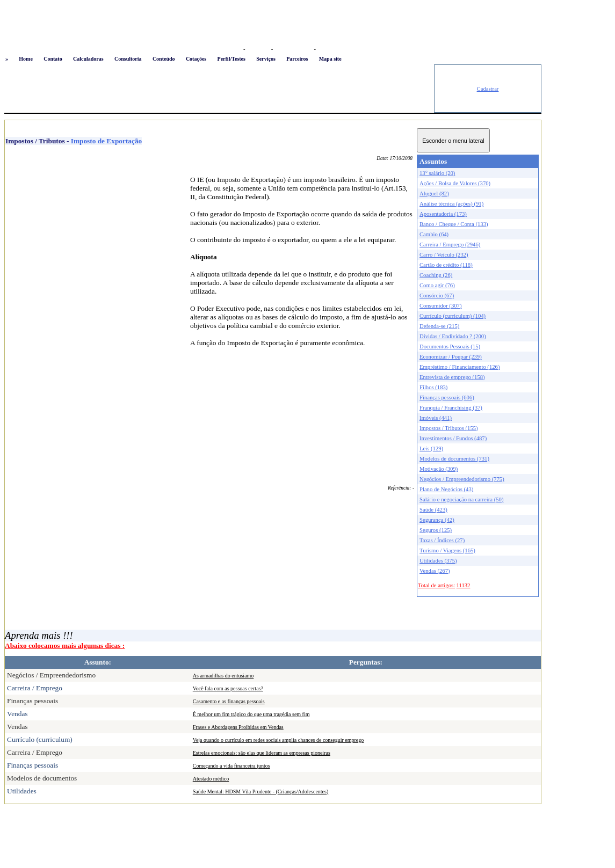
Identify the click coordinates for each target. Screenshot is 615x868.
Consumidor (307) (440, 306)
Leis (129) (431, 448)
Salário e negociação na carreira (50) (462, 499)
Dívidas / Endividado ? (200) (453, 336)
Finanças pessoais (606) (447, 397)
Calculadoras (88, 59)
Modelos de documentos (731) (454, 459)
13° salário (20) (437, 173)
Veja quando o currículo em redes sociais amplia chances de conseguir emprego (278, 740)
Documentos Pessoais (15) (450, 347)
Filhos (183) (433, 387)
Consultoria (128, 59)
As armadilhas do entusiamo (223, 676)
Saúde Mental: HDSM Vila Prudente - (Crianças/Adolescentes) (261, 792)
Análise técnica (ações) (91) (451, 204)
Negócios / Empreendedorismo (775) (462, 479)
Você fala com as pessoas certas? (228, 688)
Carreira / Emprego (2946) (450, 245)
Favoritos (258, 49)
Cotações (196, 59)
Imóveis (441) (436, 418)
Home (26, 59)
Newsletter (331, 49)
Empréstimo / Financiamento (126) (460, 367)
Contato (53, 59)
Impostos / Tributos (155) (449, 428)
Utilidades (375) (438, 561)
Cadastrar (488, 89)
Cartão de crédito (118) (446, 265)
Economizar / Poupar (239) (451, 357)
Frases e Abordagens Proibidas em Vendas (238, 727)
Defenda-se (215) (439, 326)
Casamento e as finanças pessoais (229, 701)
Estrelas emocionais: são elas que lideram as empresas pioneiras (262, 753)
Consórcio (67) (437, 296)
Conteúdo (164, 59)
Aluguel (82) (434, 194)
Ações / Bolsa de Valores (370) (455, 183)
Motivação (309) (439, 469)
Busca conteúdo (294, 49)
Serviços (266, 59)
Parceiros (297, 59)
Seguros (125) (436, 530)
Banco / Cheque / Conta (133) (454, 224)
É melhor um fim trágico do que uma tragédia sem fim (251, 714)
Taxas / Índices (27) (442, 540)
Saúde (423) (433, 510)
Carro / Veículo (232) (444, 255)
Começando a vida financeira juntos (231, 766)
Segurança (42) (437, 520)
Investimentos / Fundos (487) (453, 438)
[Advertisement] (219, 89)
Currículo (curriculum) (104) (453, 316)
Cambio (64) (434, 234)
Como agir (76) (437, 285)
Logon (233, 49)
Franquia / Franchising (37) (451, 408)
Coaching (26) (436, 275)
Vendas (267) (435, 571)
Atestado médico (211, 779)
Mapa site (330, 59)
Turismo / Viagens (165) (447, 550)
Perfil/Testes (231, 59)
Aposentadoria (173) (443, 214)
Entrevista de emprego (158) (452, 377)
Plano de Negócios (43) (446, 489)
